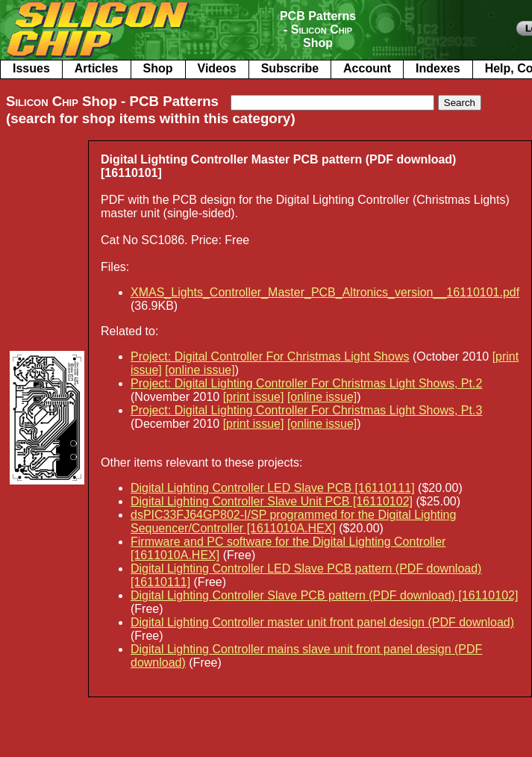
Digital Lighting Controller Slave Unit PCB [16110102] (272, 501)
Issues (31, 68)
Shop (158, 68)
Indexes (438, 68)
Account (367, 68)
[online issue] (200, 370)
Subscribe (290, 68)
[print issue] (254, 397)
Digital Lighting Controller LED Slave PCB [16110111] (273, 488)
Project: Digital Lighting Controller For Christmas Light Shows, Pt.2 (306, 383)
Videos (217, 68)
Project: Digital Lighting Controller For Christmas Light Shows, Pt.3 (306, 410)
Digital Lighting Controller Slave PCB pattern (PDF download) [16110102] (324, 595)
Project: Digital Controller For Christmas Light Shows (270, 356)
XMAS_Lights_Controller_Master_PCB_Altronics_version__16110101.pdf (325, 292)
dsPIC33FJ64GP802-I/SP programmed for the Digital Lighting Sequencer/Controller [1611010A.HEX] (293, 521)
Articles (97, 68)
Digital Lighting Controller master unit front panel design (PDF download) (322, 622)
